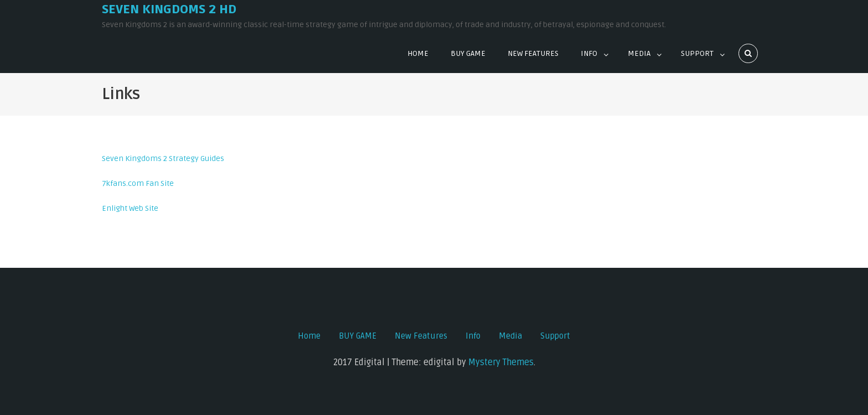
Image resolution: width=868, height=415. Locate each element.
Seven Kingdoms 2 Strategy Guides (163, 159)
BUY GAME (468, 53)
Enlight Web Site (130, 208)
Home (418, 53)
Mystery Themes (501, 362)
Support (697, 53)
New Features (533, 53)
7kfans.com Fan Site (138, 183)
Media (639, 53)
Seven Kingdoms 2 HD (169, 9)
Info (589, 53)
